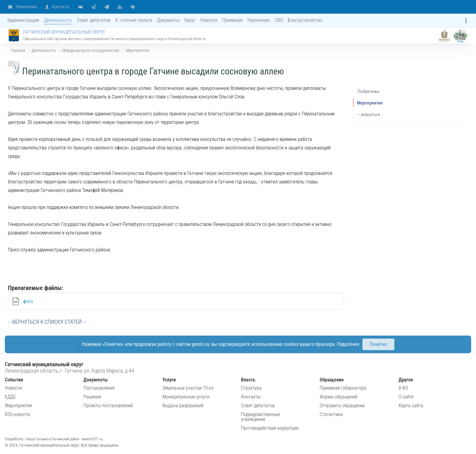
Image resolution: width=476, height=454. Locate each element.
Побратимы (369, 91)
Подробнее (348, 344)
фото (28, 301)
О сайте (406, 397)
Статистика (331, 414)
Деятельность (44, 50)
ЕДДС (10, 397)
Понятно (378, 344)
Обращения (332, 380)
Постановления (99, 388)
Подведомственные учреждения (260, 417)
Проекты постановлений (108, 406)
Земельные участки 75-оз (188, 388)
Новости (13, 388)
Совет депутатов (258, 406)
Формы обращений (338, 397)
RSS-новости (17, 414)
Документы (96, 380)
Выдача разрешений (183, 406)
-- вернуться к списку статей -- (47, 322)
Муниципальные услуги (186, 397)
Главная (18, 50)
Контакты (251, 397)
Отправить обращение (342, 406)
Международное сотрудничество (91, 50)
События (14, 380)
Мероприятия (138, 50)
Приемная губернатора (343, 388)
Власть (248, 380)
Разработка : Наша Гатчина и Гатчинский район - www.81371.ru (54, 439)
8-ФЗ (403, 388)
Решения (92, 397)
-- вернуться (369, 114)
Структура (251, 388)
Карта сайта (411, 406)
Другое (406, 380)
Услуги (169, 380)
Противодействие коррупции (270, 428)
